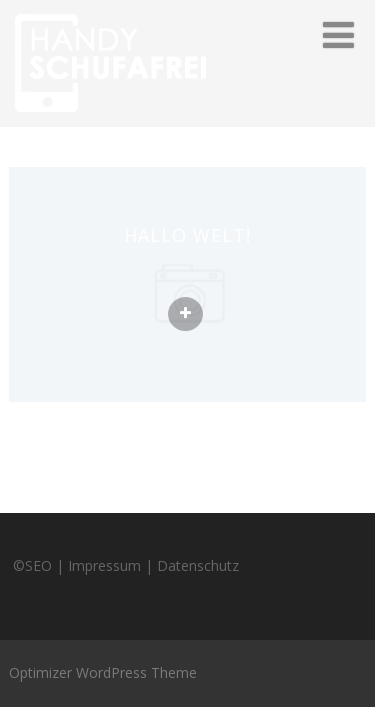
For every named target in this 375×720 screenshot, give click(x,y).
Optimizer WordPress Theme (103, 672)
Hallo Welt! (187, 235)
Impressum (104, 565)
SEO (38, 565)
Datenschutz (198, 565)
